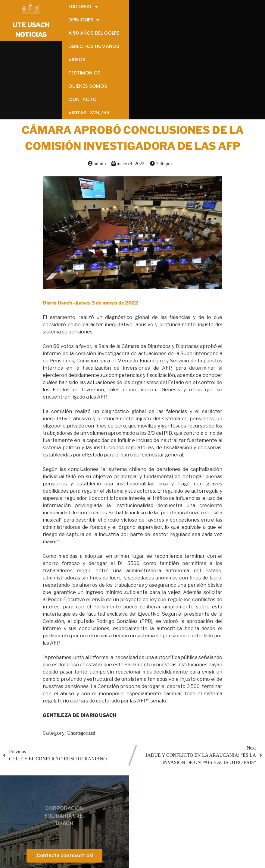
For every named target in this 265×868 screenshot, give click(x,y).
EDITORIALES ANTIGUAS (138, 782)
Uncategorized (81, 653)
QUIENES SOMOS (129, 833)
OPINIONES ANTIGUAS (135, 796)
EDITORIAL (123, 775)
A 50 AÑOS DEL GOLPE (135, 804)
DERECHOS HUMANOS (135, 811)
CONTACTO (123, 840)
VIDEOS (119, 818)
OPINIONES (123, 789)
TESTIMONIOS (126, 825)
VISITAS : (129, 847)
